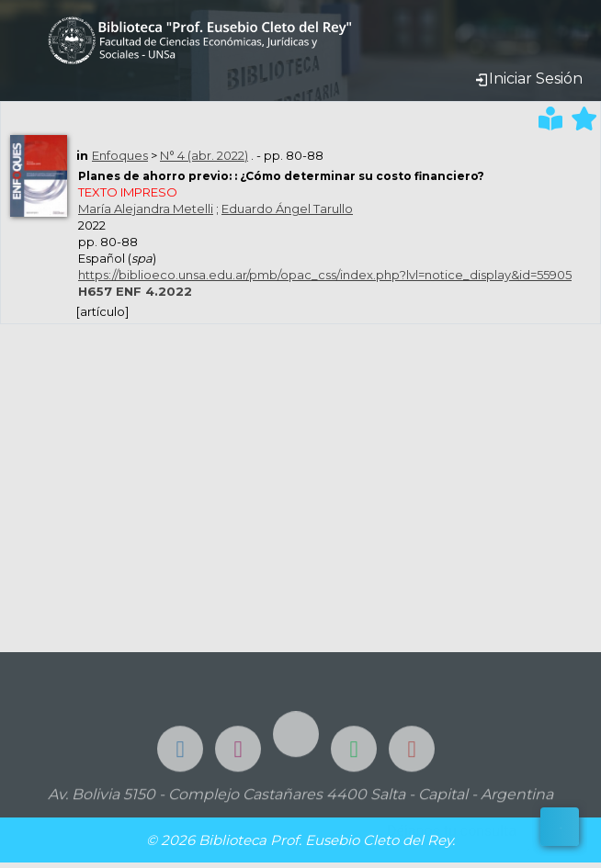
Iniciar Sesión (528, 79)
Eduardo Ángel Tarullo (287, 209)
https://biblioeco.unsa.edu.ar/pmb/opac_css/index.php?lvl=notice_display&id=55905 (325, 275)
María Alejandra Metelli (146, 209)
